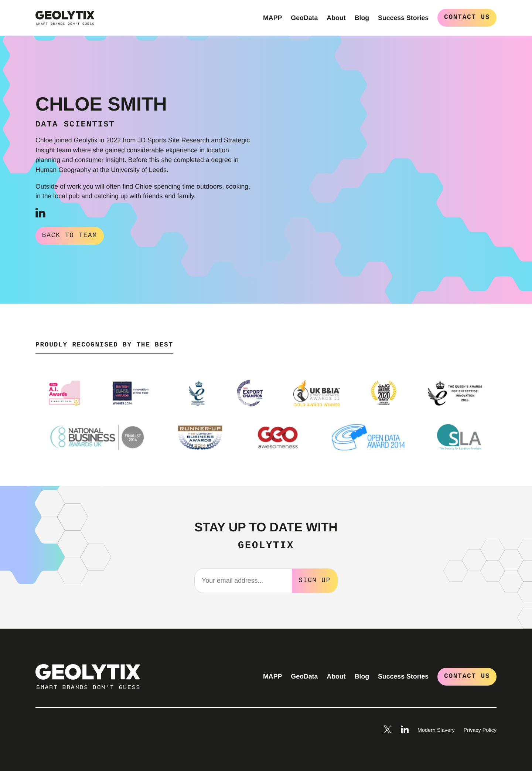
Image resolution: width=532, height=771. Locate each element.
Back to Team (70, 236)
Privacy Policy (480, 730)
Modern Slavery (436, 730)
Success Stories (403, 18)
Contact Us (467, 17)
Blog (362, 18)
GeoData (304, 18)
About (336, 18)
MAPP (272, 18)
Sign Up (315, 579)
